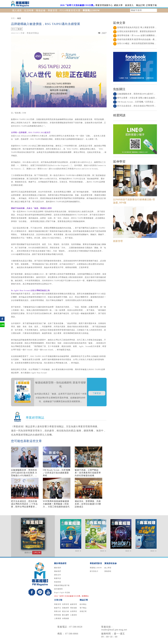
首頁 (13, 18)
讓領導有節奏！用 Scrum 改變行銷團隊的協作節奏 (138, 35)
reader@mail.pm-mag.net (114, 630)
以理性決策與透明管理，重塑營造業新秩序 (135, 31)
